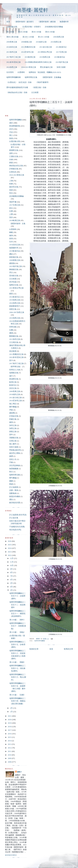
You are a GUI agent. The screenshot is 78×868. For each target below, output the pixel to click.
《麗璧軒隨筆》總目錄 (47, 22)
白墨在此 (13, 172)
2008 (10, 762)
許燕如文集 (14, 416)
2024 (10, 548)
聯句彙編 (13, 478)
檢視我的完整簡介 (11, 855)
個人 (11, 135)
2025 (10, 545)
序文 (11, 273)
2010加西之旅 (56, 42)
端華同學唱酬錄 (40, 641)
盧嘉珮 (12, 413)
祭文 (11, 472)
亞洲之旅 (13, 441)
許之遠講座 (14, 487)
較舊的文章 (68, 649)
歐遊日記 (13, 385)
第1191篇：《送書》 (17, 695)
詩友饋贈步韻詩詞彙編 (54, 27)
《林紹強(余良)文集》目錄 (17, 92)
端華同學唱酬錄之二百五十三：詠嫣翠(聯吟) (18, 596)
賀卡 (11, 360)
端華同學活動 (15, 475)
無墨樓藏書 (14, 469)
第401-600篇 (36, 32)
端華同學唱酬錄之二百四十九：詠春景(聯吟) (18, 644)
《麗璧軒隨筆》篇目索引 (24, 22)
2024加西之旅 (12, 67)
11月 (12, 562)
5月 (11, 583)
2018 (10, 727)
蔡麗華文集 (14, 150)
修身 (11, 236)
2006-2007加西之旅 (17, 312)
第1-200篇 (10, 32)
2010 (10, 755)
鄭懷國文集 (14, 336)
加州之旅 (13, 425)
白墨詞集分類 (12, 27)
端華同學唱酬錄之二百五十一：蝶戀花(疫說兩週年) (18, 614)
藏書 (11, 481)
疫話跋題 (13, 351)
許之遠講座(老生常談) (18, 515)
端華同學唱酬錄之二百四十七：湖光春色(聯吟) (18, 668)
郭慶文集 (13, 419)
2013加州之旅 (12, 52)
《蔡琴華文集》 (16, 367)
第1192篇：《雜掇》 (17, 662)
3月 (11, 590)
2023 (10, 552)
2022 (10, 555)
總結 (11, 254)
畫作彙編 (13, 407)
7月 (11, 576)
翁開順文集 (14, 373)
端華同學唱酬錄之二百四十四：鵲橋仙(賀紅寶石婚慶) (18, 701)
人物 (11, 181)
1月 (11, 712)
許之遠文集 (14, 518)
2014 (10, 741)
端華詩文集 (14, 285)
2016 (10, 734)
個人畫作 (13, 444)
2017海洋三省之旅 (14, 57)
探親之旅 (13, 432)
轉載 (11, 232)
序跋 (11, 410)
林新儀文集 (14, 257)
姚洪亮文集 (14, 187)
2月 (11, 708)
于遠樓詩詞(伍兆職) (17, 527)
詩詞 (11, 129)
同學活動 (13, 327)
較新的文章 (34, 649)
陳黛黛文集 (14, 269)
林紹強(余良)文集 (16, 166)
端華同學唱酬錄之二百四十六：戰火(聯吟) (18, 677)
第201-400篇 (23, 32)
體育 (11, 294)
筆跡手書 (13, 202)
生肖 (11, 242)
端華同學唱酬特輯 (14, 77)
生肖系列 (10, 72)
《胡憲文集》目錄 (39, 87)
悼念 (11, 193)
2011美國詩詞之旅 (28, 47)
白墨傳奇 (21, 72)
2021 (10, 716)
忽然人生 (13, 459)
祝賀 (11, 190)
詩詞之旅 (13, 388)
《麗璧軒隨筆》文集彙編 (51, 77)
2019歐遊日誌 (60, 57)
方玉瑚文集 (14, 342)
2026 (10, 541)
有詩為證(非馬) (15, 530)
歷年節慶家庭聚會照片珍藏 (17, 87)
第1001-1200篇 (28, 37)
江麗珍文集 (14, 156)
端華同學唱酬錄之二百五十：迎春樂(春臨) (18, 626)
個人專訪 (13, 404)
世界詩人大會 (15, 370)
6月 (11, 580)
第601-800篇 (50, 32)
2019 (10, 723)
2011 (10, 751)
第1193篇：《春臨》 (17, 632)
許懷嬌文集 (14, 169)
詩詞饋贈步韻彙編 (16, 196)
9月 (11, 569)
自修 (11, 159)
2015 (10, 737)
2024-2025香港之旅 (29, 67)
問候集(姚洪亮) (15, 450)
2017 (10, 730)
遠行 (11, 376)
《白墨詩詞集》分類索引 (31, 27)
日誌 (11, 132)
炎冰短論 (13, 282)
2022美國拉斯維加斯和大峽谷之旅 (38, 62)
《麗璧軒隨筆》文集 (17, 224)
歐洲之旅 (13, 382)
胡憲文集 (13, 309)
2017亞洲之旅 (61, 52)
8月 (11, 572)
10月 (12, 565)
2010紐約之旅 (41, 42)
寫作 (11, 217)
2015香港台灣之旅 (45, 52)
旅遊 (11, 138)
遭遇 (11, 333)
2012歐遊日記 (61, 47)
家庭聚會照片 (15, 306)
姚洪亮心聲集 (15, 453)
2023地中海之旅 (62, 62)
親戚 (11, 484)
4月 (11, 587)
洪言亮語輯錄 (15, 466)
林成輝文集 (14, 379)
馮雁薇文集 (14, 438)
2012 (10, 748)
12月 (12, 558)
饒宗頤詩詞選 (15, 503)
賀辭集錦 (13, 493)
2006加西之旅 (59, 37)
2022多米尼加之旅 (14, 62)
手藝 (11, 462)
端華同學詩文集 (31, 77)
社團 (11, 330)
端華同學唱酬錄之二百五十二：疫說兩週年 (18, 605)
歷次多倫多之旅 (46, 67)
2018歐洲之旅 (30, 57)
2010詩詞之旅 (12, 47)
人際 (11, 214)
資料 (11, 153)
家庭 (11, 163)
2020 (10, 720)
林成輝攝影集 (15, 126)
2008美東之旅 (12, 42)
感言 (11, 123)
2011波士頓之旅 (46, 47)
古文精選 (35, 92)
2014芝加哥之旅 (27, 52)
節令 (11, 208)
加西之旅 (13, 428)
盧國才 (19, 772)
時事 (11, 184)
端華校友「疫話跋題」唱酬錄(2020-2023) (45, 72)
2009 (10, 758)
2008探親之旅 (26, 42)
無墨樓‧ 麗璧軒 (32, 10)
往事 (11, 211)
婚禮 (11, 456)
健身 (11, 422)
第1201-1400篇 (44, 37)
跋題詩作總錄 (15, 496)
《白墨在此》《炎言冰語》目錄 (19, 82)
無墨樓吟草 (64, 22)
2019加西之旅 (45, 57)
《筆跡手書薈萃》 (43, 82)
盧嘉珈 (12, 263)
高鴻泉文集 (14, 276)
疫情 (11, 239)
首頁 (8, 22)
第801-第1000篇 (13, 37)
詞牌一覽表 (14, 490)
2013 (10, 744)
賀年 (11, 435)
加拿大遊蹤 (61, 67)
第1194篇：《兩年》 (17, 620)
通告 (11, 500)
